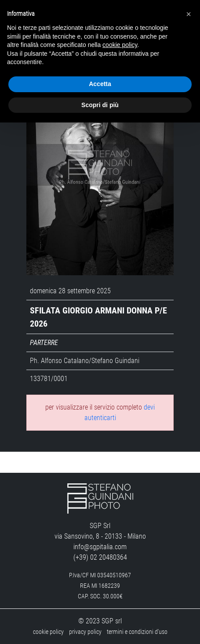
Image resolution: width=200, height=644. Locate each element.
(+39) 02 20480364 (100, 557)
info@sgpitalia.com (100, 547)
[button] (189, 14)
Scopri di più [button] (100, 105)
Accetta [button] (100, 84)
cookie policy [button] (120, 45)
